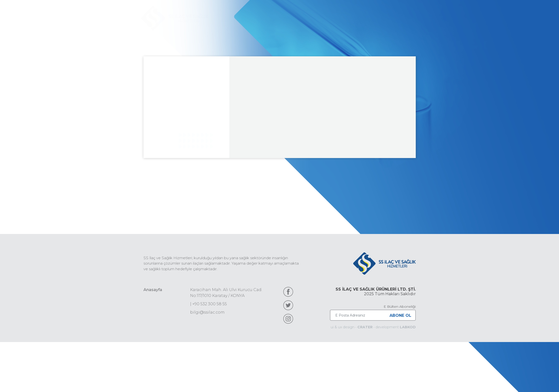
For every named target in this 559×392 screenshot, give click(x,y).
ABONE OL (400, 315)
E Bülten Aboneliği (400, 306)
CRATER (365, 327)
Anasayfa (153, 290)
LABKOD (408, 327)
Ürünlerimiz (337, 18)
